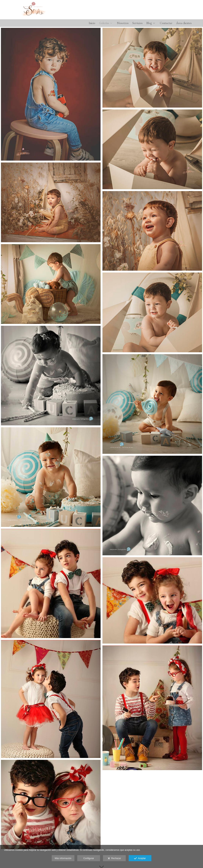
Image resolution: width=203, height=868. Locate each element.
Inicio (92, 23)
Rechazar (114, 859)
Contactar (166, 23)
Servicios (137, 23)
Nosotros (123, 23)
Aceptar (140, 859)
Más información (63, 858)
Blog (149, 23)
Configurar (89, 858)
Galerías (104, 23)
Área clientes (184, 23)
